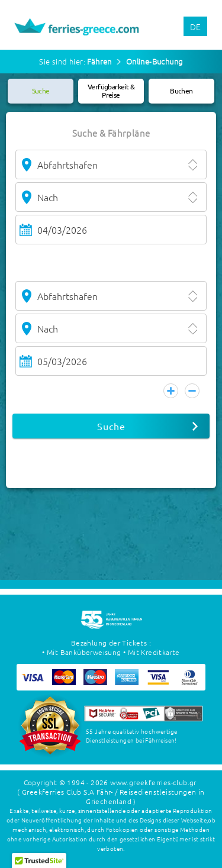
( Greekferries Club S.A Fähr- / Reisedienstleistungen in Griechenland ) (111, 796)
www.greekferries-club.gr (153, 782)
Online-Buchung (155, 61)
